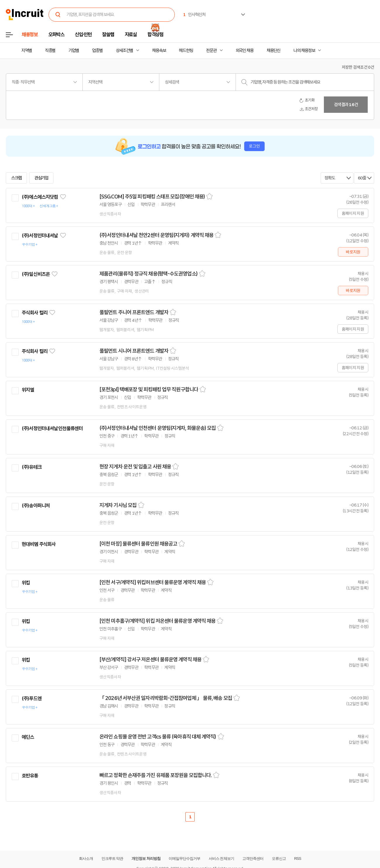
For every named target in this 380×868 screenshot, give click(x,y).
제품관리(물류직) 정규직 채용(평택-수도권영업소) (148, 274)
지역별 (27, 51)
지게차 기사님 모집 (118, 505)
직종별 (50, 51)
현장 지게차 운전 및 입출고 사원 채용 (135, 467)
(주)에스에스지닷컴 (40, 197)
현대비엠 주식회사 (39, 544)
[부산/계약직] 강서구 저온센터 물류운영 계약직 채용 (150, 660)
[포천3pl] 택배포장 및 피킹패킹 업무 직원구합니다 (149, 390)
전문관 (211, 51)
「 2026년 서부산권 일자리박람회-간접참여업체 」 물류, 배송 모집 (166, 698)
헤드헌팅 (186, 51)
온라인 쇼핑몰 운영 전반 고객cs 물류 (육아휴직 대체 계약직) (158, 737)
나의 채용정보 (304, 51)
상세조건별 (124, 51)
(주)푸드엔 (32, 698)
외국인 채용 (245, 51)
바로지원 (353, 252)
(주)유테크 (32, 467)
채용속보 (159, 51)
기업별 (74, 51)
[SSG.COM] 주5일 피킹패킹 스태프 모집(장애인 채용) (152, 197)
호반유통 (30, 776)
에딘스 (28, 737)
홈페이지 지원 (353, 213)
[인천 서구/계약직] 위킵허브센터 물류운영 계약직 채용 (153, 582)
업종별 (97, 51)
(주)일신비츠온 (36, 274)
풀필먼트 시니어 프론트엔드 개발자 (134, 351)
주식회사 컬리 (34, 313)
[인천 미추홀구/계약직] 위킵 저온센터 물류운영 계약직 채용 (157, 621)
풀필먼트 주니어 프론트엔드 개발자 (134, 312)
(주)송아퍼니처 (36, 506)
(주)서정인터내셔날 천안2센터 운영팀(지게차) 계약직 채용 (156, 235)
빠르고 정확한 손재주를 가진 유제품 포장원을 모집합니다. (156, 775)
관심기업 (42, 178)
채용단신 (274, 51)
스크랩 (16, 178)
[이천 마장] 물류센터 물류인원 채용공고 (138, 544)
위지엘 (28, 390)
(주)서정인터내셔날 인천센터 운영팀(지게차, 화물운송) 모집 (158, 428)
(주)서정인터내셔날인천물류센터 (52, 428)
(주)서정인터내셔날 (40, 236)
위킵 (26, 583)
